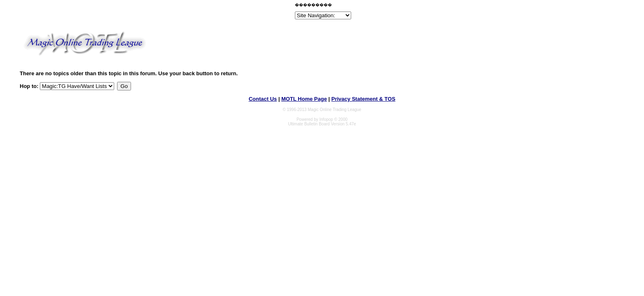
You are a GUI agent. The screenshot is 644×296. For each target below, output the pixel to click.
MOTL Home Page (304, 99)
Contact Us (263, 99)
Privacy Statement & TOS (363, 99)
